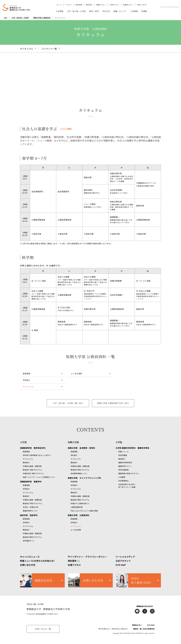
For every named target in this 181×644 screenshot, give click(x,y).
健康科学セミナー (125, 466)
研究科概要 (123, 455)
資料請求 (89, 5)
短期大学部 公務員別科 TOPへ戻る (113, 403)
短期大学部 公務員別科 (42, 18)
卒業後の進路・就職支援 (32, 466)
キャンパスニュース (30, 557)
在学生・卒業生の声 (31, 507)
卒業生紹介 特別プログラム (33, 473)
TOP (5, 18)
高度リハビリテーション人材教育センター (39, 477)
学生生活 (106, 11)
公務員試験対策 (77, 507)
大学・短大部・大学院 (76, 11)
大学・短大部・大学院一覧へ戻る (68, 403)
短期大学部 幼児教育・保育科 (81, 448)
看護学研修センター (31, 511)
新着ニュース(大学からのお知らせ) (37, 561)
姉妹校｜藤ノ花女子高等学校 (144, 629)
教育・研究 (94, 11)
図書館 (144, 11)
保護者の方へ (128, 5)
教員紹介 (26, 463)
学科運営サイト (29, 541)
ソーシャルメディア (125, 557)
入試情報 (134, 11)
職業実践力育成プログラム (129, 473)
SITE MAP (121, 565)
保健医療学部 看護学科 (31, 482)
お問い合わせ (142, 5)
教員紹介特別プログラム (32, 537)
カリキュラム (60, 18)
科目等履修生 (124, 481)
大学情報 (59, 11)
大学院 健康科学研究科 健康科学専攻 (132, 448)
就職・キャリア (120, 11)
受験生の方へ (101, 5)
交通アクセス (74, 565)
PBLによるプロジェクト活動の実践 (84, 511)
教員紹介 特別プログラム (32, 470)
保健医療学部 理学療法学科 (33, 448)
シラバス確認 (66, 129)
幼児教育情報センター (79, 473)
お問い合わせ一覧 (43, 629)
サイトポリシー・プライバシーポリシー (87, 557)
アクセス (68, 5)
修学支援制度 (124, 470)
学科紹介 (26, 380)
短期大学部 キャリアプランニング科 (84, 478)
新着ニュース (124, 452)
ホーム (59, 5)
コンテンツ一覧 (49, 49)
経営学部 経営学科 (29, 515)
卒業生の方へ (115, 5)
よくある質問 (76, 374)
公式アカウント (123, 561)
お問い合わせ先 (28, 565)
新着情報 (79, 5)
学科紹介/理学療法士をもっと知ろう (37, 455)
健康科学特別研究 (125, 463)
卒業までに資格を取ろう (80, 503)
